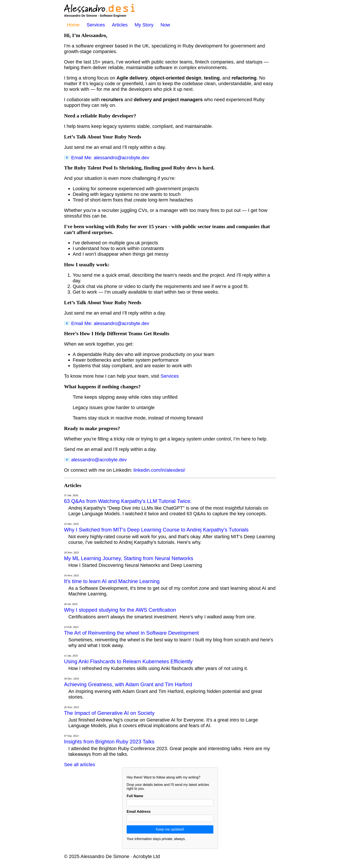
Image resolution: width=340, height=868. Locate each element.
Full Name (135, 796)
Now (165, 25)
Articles (120, 25)
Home (74, 25)
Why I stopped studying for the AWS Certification (120, 610)
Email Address (139, 812)
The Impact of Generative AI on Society (109, 713)
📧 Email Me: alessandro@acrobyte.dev (107, 158)
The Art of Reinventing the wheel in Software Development (131, 633)
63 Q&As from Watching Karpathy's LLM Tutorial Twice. (128, 501)
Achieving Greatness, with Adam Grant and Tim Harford (128, 684)
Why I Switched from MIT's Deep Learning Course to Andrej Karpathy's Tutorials (156, 530)
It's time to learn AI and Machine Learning (112, 581)
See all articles (79, 765)
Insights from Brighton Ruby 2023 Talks (109, 742)
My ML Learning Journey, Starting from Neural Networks (129, 558)
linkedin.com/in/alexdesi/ (159, 470)
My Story (145, 25)
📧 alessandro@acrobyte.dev (95, 460)
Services (96, 25)
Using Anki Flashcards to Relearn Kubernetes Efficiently (128, 661)
